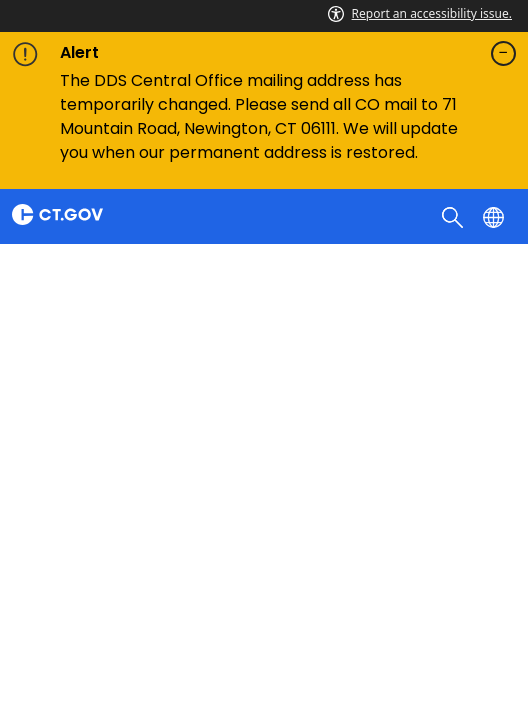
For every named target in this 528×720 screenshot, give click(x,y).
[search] (454, 216)
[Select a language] (495, 216)
